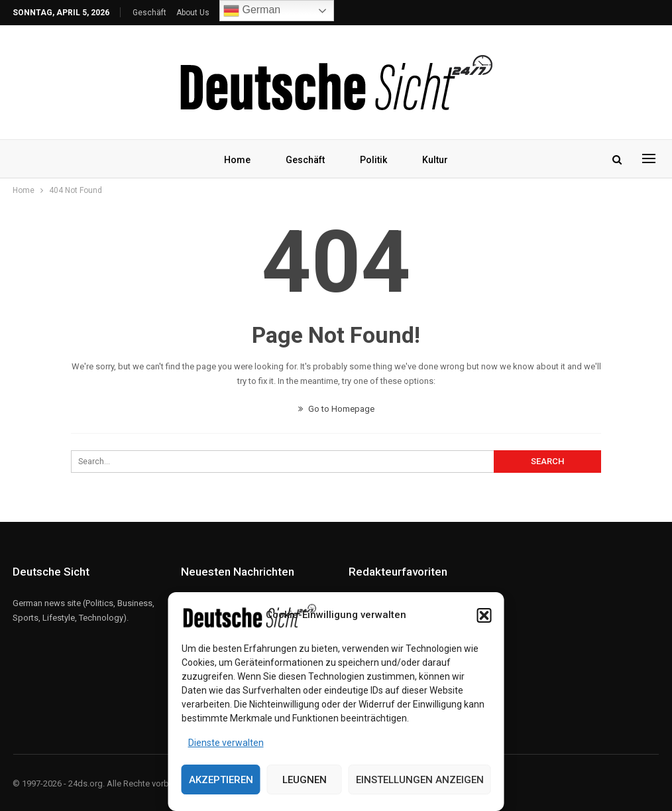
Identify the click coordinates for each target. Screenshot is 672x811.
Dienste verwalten (226, 743)
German (252, 11)
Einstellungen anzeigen (420, 780)
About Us (193, 13)
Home (237, 160)
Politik (373, 160)
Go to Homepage (336, 409)
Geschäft (149, 13)
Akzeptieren (221, 780)
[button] (484, 615)
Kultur (435, 160)
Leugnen (305, 780)
